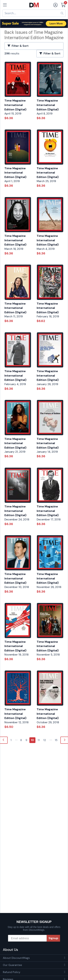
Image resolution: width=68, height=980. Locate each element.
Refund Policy (12, 972)
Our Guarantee (12, 965)
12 (45, 740)
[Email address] (27, 938)
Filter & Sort (18, 46)
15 (56, 740)
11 (39, 740)
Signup (53, 938)
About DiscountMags (16, 958)
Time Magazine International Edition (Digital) (15, 105)
